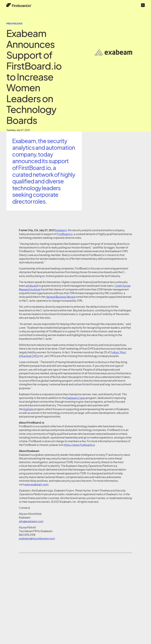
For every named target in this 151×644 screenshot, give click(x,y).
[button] (143, 5)
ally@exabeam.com (31, 521)
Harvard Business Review (61, 297)
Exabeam (61, 230)
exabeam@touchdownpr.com (37, 538)
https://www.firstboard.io (79, 445)
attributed (32, 286)
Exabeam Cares (76, 398)
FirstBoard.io (65, 234)
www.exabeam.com (36, 484)
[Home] (19, 5)
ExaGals (28, 409)
